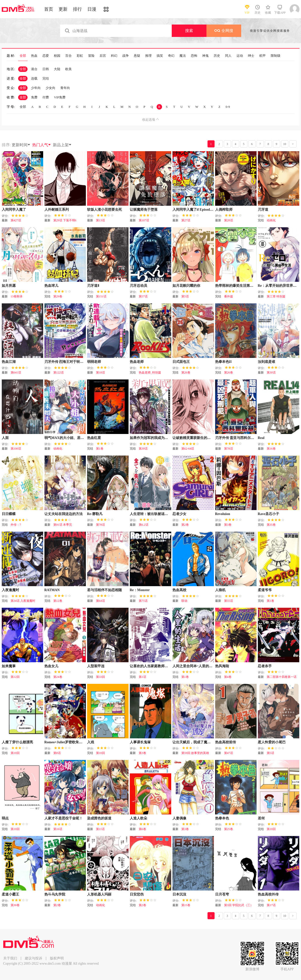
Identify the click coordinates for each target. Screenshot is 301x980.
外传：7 (16, 525)
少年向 (36, 88)
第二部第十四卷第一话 (282, 677)
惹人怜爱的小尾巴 (272, 742)
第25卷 (229, 829)
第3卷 (228, 525)
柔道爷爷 (265, 590)
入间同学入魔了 (14, 210)
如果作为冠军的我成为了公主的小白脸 (159, 438)
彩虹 (80, 56)
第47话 (229, 753)
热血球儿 (51, 286)
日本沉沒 (179, 894)
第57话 (143, 296)
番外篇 (229, 296)
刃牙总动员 (138, 286)
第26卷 (186, 373)
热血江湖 (9, 362)
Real (261, 438)
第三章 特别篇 (276, 296)
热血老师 (137, 362)
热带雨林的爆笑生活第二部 (236, 286)
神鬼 (205, 56)
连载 (34, 78)
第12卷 (58, 601)
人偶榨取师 (224, 210)
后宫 (103, 56)
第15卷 (186, 905)
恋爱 (46, 56)
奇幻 (171, 56)
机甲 (263, 56)
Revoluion (223, 514)
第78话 (229, 449)
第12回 (15, 677)
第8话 (57, 753)
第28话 (229, 220)
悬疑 (137, 56)
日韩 (46, 69)
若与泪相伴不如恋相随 (104, 590)
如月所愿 (9, 286)
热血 (34, 56)
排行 (77, 9)
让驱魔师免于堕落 (144, 210)
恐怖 (194, 56)
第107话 (144, 220)
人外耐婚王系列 (57, 210)
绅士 (251, 56)
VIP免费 (60, 97)
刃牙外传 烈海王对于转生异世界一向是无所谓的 (81, 362)
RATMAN (52, 590)
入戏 (91, 742)
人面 (5, 438)
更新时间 (21, 145)
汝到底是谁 (267, 362)
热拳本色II (223, 362)
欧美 (68, 69)
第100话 (16, 449)
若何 (261, 818)
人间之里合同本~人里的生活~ (195, 666)
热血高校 (179, 590)
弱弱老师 (94, 362)
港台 (34, 69)
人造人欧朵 (138, 818)
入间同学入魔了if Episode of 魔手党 (200, 210)
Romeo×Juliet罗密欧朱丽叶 (65, 742)
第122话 (59, 373)
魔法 (183, 56)
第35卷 (271, 525)
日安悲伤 (137, 894)
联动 (184, 601)
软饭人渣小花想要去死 (104, 210)
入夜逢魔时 (10, 590)
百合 (68, 56)
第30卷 (15, 905)
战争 (126, 56)
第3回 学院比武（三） (239, 905)
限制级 (276, 56)
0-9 (228, 107)
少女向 (50, 88)
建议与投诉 (33, 958)
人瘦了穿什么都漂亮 (17, 742)
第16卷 (271, 449)
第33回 (100, 677)
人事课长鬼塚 (140, 742)
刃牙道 (263, 210)
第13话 (100, 220)
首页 (49, 9)
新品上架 (62, 145)
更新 (63, 9)
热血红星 (94, 438)
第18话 (100, 373)
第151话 (101, 296)
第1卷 (100, 449)
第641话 (16, 373)
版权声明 (57, 958)
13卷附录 (17, 296)
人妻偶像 (179, 818)
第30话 (271, 373)
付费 (46, 97)
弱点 (5, 818)
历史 (217, 56)
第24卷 (58, 677)
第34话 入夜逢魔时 (23, 601)
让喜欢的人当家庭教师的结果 (152, 666)
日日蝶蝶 (9, 514)
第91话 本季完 (63, 525)
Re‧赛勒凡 (95, 514)
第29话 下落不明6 (65, 220)
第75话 (143, 601)
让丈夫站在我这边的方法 (64, 514)
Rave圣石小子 (268, 514)
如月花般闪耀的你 (186, 286)
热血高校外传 (268, 894)
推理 (148, 56)
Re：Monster (140, 590)
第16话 (58, 829)
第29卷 (58, 296)
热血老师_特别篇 (150, 373)
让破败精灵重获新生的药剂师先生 (199, 438)
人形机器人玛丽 (99, 894)
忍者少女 (179, 514)
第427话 (16, 220)
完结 (46, 78)
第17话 (271, 905)
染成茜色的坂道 (99, 818)
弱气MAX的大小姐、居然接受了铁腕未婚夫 (78, 438)
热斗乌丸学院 (55, 894)
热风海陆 (222, 666)
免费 (34, 97)
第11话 (100, 829)
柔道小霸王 (10, 894)
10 (285, 144)
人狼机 (220, 590)
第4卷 (228, 677)
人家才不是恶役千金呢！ (64, 818)
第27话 (186, 220)
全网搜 (224, 31)
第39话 (143, 449)
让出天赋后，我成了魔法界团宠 (197, 742)
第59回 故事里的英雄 (195, 753)
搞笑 (160, 56)
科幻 (114, 56)
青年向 (65, 88)
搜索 (189, 31)
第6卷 (142, 829)
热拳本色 (222, 818)
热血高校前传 (226, 742)
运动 (240, 56)
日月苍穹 (222, 894)
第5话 (185, 296)
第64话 (100, 601)
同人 (228, 56)
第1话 (142, 677)
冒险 (91, 56)
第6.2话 (144, 525)
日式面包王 (181, 362)
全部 (23, 56)
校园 (57, 56)
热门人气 (42, 145)
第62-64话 (188, 449)
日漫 (92, 9)
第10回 (15, 753)
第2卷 (185, 525)
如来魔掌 (9, 666)
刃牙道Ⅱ (93, 286)
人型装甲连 (96, 666)
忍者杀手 (265, 666)
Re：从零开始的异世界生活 (279, 286)
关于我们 (10, 958)
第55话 (229, 601)
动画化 (271, 220)
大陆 (57, 69)
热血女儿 (51, 666)
